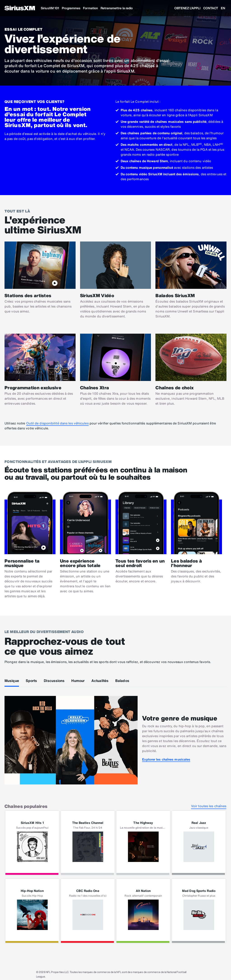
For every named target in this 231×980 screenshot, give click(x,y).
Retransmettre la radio (117, 8)
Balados (122, 681)
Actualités (100, 681)
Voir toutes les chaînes (209, 806)
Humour (78, 681)
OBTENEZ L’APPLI (188, 8)
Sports (31, 681)
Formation (90, 8)
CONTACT (211, 8)
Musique (12, 681)
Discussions (54, 681)
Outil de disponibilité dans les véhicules (57, 423)
